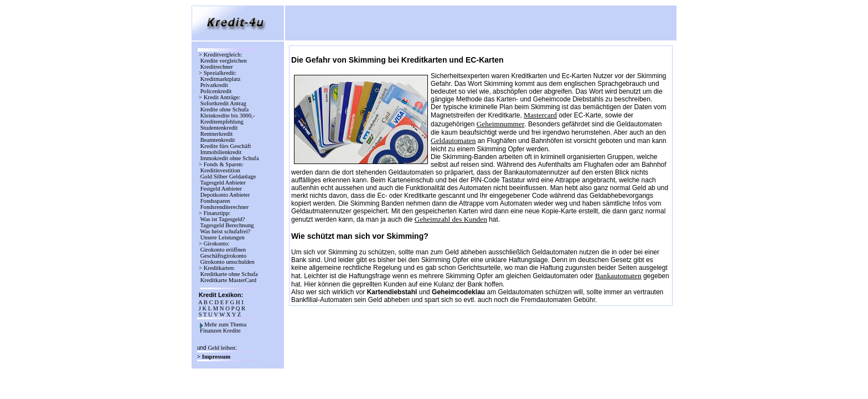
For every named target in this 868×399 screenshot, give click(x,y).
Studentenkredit (219, 128)
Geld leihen (221, 348)
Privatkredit (214, 85)
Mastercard (540, 115)
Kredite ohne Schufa (224, 109)
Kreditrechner (217, 67)
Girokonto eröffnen (223, 250)
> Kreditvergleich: (220, 55)
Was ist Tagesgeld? (223, 219)
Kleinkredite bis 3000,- (228, 116)
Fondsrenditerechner (224, 207)
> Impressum (215, 357)
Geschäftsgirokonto (223, 256)
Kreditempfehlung (222, 122)
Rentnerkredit (216, 134)
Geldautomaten (453, 140)
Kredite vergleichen (223, 61)
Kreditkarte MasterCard (228, 280)
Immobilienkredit (221, 152)
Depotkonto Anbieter (225, 195)
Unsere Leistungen (223, 237)
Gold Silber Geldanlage (228, 177)
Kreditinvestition (220, 170)
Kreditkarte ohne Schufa (229, 274)
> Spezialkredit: (218, 73)
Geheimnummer (501, 124)
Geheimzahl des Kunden (451, 219)
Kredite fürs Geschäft (226, 146)
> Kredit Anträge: (219, 97)
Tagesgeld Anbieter (223, 183)
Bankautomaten (618, 276)
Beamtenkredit (218, 140)
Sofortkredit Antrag (223, 103)
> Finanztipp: (215, 213)
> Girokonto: (214, 244)
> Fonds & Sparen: (221, 164)
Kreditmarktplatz (220, 79)
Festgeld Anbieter (221, 189)
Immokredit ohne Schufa (229, 158)
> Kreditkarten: (217, 268)
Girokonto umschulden (227, 262)
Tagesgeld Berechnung (227, 225)
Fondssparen (215, 201)
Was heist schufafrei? (225, 231)
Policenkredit (216, 91)
